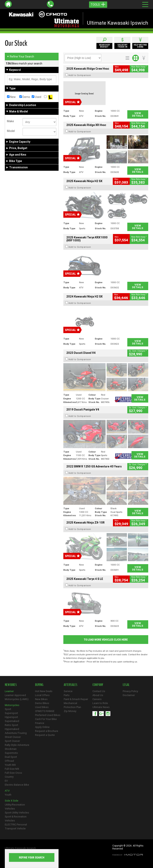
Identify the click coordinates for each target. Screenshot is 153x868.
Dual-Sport (11, 757)
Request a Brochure (47, 731)
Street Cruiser (13, 737)
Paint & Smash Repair (76, 699)
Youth (8, 795)
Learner (9, 691)
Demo (25, 97)
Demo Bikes (42, 703)
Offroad (9, 761)
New (11, 97)
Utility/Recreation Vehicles (15, 807)
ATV (7, 791)
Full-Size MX (12, 769)
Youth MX (10, 765)
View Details (138, 114)
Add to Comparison (80, 75)
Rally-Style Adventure (17, 745)
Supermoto (11, 753)
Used (36, 97)
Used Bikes (42, 707)
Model (11, 131)
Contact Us (99, 691)
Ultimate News (101, 707)
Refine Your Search (20, 57)
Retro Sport (11, 725)
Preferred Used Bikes (48, 715)
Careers (97, 699)
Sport (8, 709)
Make (10, 121)
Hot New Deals (44, 691)
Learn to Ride (100, 703)
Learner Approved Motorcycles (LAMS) (17, 697)
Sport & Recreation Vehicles (16, 819)
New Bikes (41, 699)
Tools (98, 5)
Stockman (11, 749)
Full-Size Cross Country (13, 775)
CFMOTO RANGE (45, 711)
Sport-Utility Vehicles (17, 813)
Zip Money (70, 711)
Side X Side (12, 801)
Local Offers (42, 695)
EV (6, 781)
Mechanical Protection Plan (72, 705)
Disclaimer (129, 695)
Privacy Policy (130, 691)
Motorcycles (12, 705)
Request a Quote (45, 735)
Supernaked (12, 721)
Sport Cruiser (12, 741)
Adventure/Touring (16, 733)
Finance (40, 723)
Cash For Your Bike (46, 719)
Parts (67, 695)
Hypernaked (12, 729)
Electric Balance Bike (17, 785)
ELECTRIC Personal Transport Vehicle (16, 827)
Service (68, 691)
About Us (98, 695)
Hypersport (11, 717)
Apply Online (42, 727)
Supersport (11, 713)
